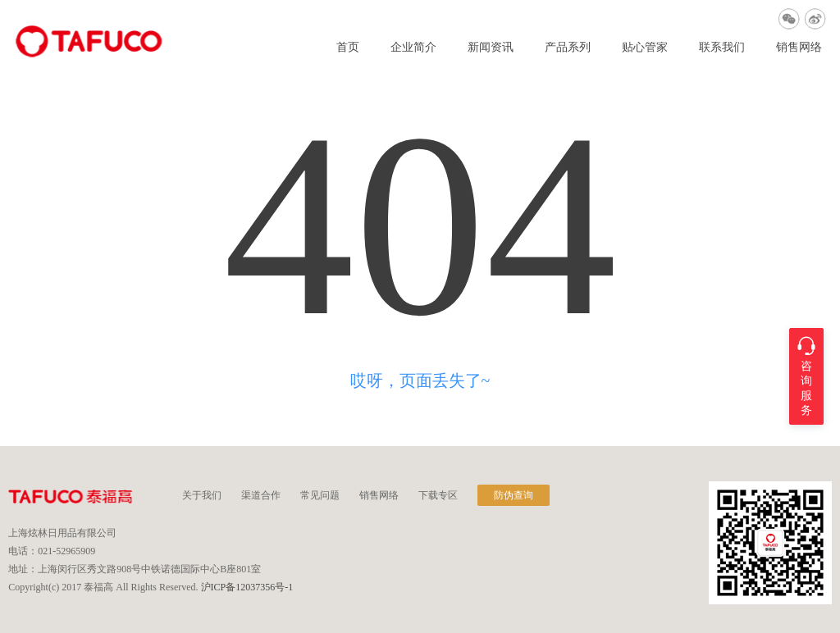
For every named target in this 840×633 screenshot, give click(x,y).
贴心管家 (645, 48)
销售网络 (799, 48)
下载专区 (438, 495)
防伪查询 (514, 495)
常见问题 (320, 495)
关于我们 (202, 495)
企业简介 (413, 48)
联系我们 (722, 48)
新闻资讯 (491, 48)
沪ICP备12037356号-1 (247, 587)
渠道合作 (261, 495)
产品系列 (568, 48)
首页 (348, 48)
